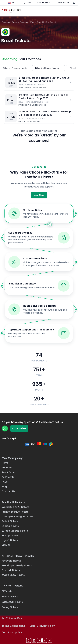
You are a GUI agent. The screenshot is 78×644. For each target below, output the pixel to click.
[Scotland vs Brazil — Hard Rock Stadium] (39, 117)
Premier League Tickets (15, 512)
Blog (4, 487)
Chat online (19, 428)
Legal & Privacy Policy (42, 626)
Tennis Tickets (10, 597)
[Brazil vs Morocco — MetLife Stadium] (39, 83)
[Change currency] (27, 3)
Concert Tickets (11, 570)
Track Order (63, 3)
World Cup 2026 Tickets (15, 507)
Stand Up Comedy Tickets (17, 565)
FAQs (5, 482)
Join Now (39, 195)
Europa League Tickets (15, 531)
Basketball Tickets (12, 602)
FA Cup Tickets (10, 536)
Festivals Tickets (11, 561)
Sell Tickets (44, 3)
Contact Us (8, 491)
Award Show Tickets (13, 575)
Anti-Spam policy (12, 632)
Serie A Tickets (10, 521)
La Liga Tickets (10, 526)
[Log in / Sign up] (74, 3)
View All (6, 545)
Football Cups (10, 22)
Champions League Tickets (18, 517)
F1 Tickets (7, 591)
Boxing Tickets (10, 607)
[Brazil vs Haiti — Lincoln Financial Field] (39, 100)
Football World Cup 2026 (33, 22)
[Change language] (11, 3)
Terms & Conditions (13, 626)
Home (5, 463)
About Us (7, 468)
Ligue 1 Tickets (10, 540)
